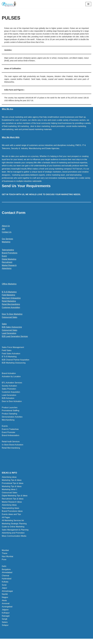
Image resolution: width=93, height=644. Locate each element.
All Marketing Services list (13, 521)
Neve (36, 641)
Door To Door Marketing (12, 314)
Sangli (4, 619)
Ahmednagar (7, 591)
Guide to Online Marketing (13, 527)
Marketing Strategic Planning (14, 524)
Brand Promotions (10, 253)
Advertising (7, 269)
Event (4, 256)
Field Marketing (8, 295)
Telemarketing (8, 250)
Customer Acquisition (11, 308)
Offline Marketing (9, 284)
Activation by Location (11, 377)
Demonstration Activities (12, 417)
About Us (6, 226)
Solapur (5, 626)
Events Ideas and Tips (11, 515)
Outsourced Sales (10, 317)
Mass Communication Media (14, 536)
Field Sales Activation (11, 354)
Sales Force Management (13, 348)
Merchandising (8, 420)
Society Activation (9, 386)
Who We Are (7, 109)
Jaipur (4, 588)
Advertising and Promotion (13, 533)
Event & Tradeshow (10, 430)
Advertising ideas (9, 477)
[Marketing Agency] (9, 4)
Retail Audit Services (11, 442)
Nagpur (5, 598)
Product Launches (10, 408)
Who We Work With (11, 137)
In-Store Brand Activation (13, 445)
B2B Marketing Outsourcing (14, 363)
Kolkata (5, 582)
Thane (5, 554)
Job (3, 229)
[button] (46, 337)
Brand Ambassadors (11, 436)
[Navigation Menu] (88, 4)
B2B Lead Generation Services (15, 337)
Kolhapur (6, 613)
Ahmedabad (7, 573)
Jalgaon (5, 610)
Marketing (6, 242)
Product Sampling (9, 414)
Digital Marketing (9, 259)
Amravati (6, 604)
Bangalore (6, 570)
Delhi (4, 567)
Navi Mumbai (7, 557)
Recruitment (7, 262)
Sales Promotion (9, 389)
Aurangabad (7, 607)
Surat (4, 585)
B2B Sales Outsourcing (12, 327)
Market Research (9, 266)
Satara (5, 622)
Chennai (5, 576)
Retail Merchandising (11, 304)
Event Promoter (9, 433)
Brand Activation (9, 374)
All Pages (6, 518)
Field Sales (7, 351)
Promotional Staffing (11, 411)
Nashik (5, 594)
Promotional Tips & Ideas (13, 484)
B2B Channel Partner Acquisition (16, 360)
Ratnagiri (6, 616)
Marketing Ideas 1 (10, 490)
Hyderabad (7, 579)
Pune (4, 560)
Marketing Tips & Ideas (12, 480)
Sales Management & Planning (15, 530)
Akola (4, 601)
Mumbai (5, 551)
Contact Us (7, 232)
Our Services (7, 239)
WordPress (55, 641)
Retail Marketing (9, 301)
